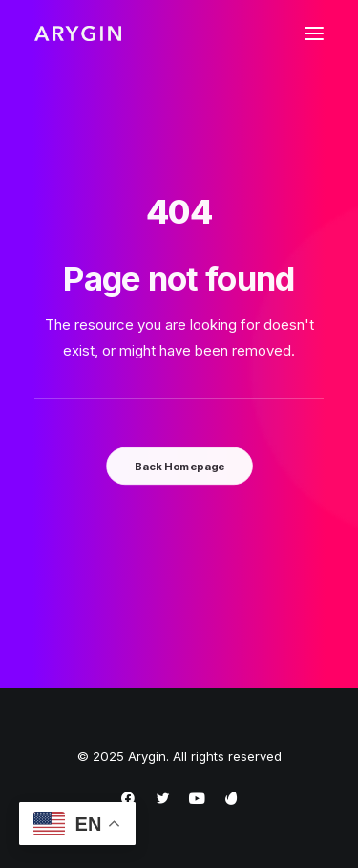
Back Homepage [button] (179, 466)
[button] (314, 33)
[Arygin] (78, 33)
